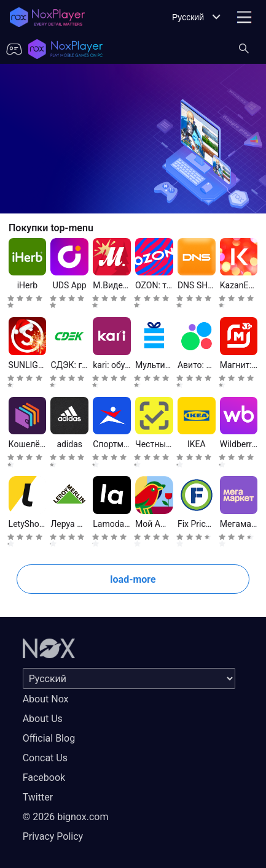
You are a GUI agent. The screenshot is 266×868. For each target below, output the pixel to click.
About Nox (46, 699)
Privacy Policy (53, 836)
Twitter (38, 797)
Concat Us (45, 758)
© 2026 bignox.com (66, 817)
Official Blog (49, 738)
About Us (43, 719)
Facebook (44, 778)
